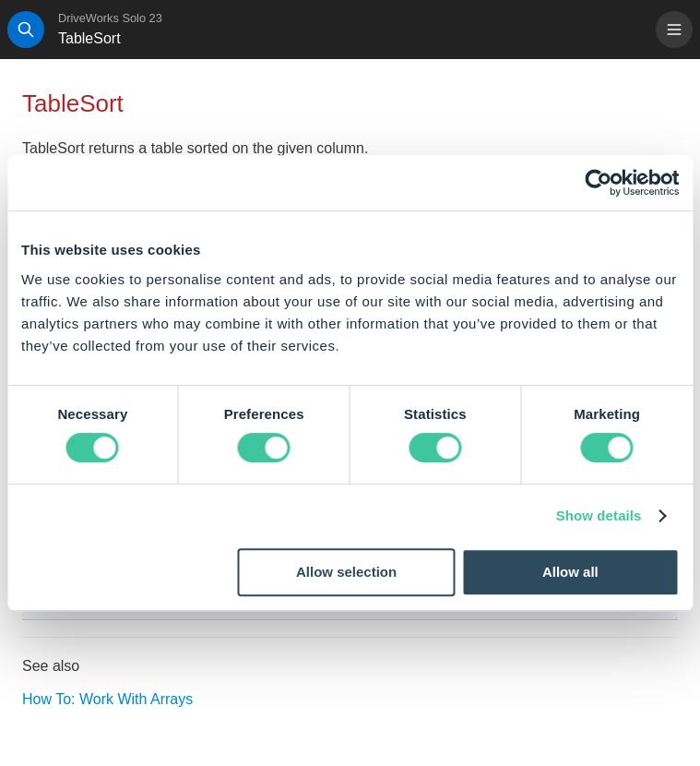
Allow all (570, 572)
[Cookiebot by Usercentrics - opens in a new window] (598, 183)
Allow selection (346, 572)
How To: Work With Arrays (107, 699)
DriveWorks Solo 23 (110, 18)
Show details (599, 515)
